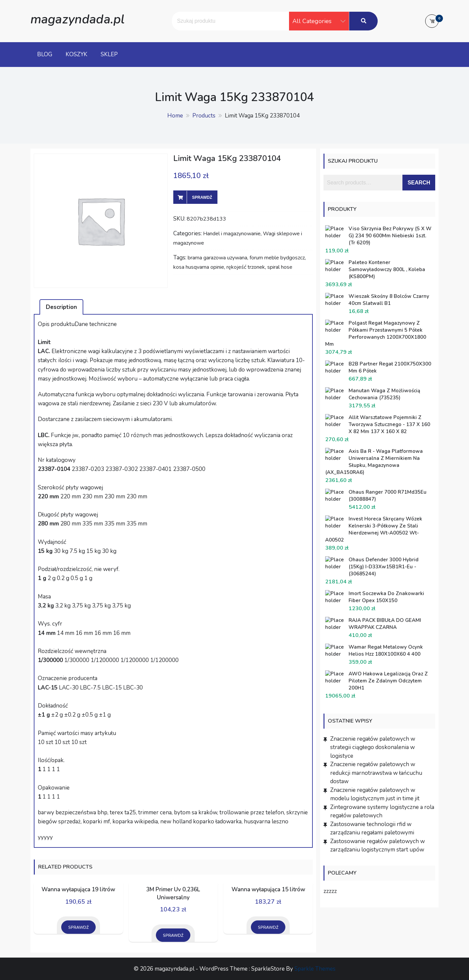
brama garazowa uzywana (217, 258)
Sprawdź (202, 197)
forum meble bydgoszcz (277, 258)
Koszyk (76, 54)
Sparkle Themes (315, 969)
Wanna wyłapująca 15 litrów (268, 889)
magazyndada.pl (77, 19)
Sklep (109, 54)
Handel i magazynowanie (232, 234)
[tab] (61, 307)
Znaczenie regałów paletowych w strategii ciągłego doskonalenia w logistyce (373, 747)
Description (61, 307)
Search (419, 183)
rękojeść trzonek (246, 267)
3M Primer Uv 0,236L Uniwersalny (173, 893)
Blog (45, 54)
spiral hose (280, 267)
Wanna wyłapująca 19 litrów (78, 889)
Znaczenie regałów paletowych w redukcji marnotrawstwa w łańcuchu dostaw (376, 773)
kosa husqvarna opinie (199, 267)
